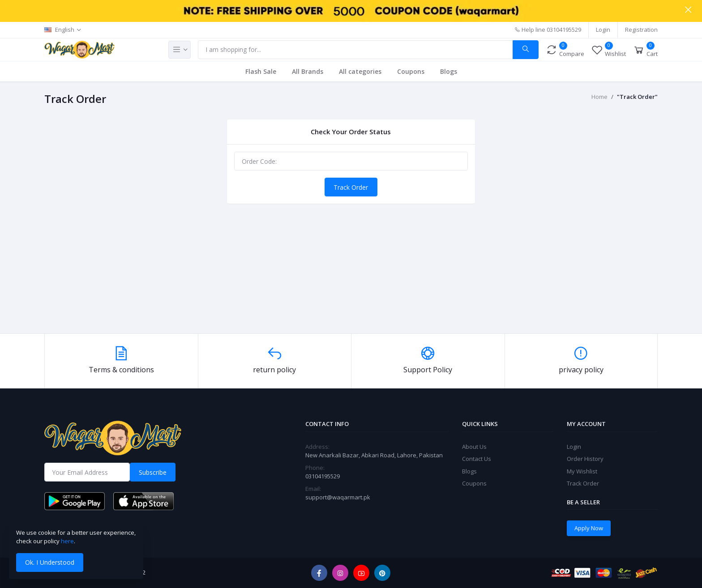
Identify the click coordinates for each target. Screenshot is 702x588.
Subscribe (153, 472)
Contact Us (477, 459)
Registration (641, 30)
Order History (585, 459)
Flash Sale (261, 71)
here (67, 541)
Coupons (411, 71)
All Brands (308, 71)
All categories (360, 71)
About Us (474, 447)
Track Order (351, 187)
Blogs (449, 71)
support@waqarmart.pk (338, 497)
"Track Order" (637, 97)
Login (603, 30)
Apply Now (589, 528)
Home (599, 97)
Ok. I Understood (50, 562)
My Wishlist (582, 471)
